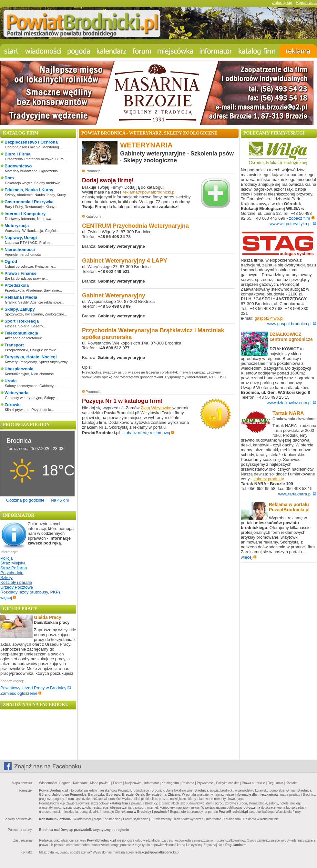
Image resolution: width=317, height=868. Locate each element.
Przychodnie (12, 573)
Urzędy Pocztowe (17, 587)
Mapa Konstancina (107, 819)
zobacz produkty (269, 479)
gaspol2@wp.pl (269, 318)
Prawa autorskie (253, 783)
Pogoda (65, 783)
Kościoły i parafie (16, 582)
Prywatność (205, 783)
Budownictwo (18, 166)
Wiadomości (48, 783)
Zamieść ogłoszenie (21, 693)
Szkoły (6, 578)
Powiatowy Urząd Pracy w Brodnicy (36, 688)
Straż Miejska (13, 563)
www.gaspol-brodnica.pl (292, 324)
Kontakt (291, 783)
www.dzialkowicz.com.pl (291, 403)
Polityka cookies (228, 783)
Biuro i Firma (17, 154)
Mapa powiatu (100, 783)
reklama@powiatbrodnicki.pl (149, 192)
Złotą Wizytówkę (156, 408)
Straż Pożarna (14, 568)
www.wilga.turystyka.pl (293, 224)
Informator (152, 783)
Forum (118, 783)
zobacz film (302, 218)
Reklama (188, 783)
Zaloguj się (282, 2)
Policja (6, 558)
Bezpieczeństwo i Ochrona (31, 142)
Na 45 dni (60, 500)
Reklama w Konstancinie (261, 819)
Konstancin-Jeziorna (55, 819)
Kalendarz (80, 783)
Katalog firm (170, 783)
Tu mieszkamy (161, 819)
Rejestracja (306, 2)
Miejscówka (133, 783)
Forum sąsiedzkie (136, 819)
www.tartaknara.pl (297, 494)
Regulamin (275, 783)
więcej (8, 598)
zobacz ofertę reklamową (149, 433)
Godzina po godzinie (25, 500)
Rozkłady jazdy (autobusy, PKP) (30, 592)
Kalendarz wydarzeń (189, 819)
